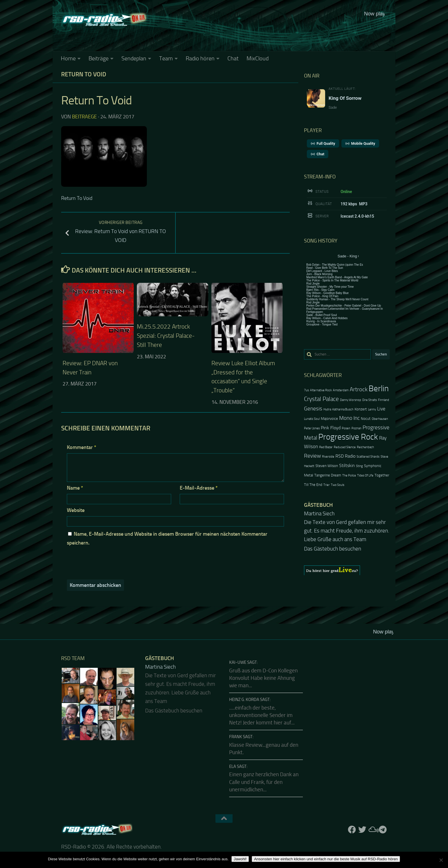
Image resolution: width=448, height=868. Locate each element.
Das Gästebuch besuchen (333, 549)
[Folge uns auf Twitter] (362, 830)
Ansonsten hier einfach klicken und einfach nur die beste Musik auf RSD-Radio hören (326, 859)
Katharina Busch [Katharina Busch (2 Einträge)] (343, 409)
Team (166, 58)
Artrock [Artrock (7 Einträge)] (359, 389)
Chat (233, 58)
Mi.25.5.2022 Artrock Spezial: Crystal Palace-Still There (166, 336)
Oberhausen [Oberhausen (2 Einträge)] (380, 419)
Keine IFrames (267, 30)
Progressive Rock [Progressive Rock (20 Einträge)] (348, 437)
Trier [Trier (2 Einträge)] (327, 485)
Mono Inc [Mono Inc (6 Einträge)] (349, 418)
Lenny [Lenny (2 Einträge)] (372, 409)
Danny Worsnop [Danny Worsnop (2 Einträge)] (351, 400)
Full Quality (323, 143)
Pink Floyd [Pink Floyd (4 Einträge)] (331, 428)
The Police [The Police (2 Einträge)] (349, 475)
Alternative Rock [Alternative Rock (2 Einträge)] (321, 390)
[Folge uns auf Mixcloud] (373, 830)
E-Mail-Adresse (199, 488)
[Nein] (441, 860)
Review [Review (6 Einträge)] (312, 456)
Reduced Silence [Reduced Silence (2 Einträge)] (345, 447)
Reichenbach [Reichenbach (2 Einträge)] (365, 447)
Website (76, 510)
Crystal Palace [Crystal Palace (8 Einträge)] (321, 399)
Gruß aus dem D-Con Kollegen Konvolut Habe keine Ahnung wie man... (263, 678)
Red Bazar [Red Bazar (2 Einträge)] (326, 447)
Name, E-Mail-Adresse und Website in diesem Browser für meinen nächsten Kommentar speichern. (167, 538)
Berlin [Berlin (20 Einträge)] (379, 389)
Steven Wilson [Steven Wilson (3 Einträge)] (327, 466)
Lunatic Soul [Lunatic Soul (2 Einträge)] (312, 419)
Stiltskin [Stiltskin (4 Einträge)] (347, 466)
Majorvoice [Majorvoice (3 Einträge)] (329, 419)
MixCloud (258, 58)
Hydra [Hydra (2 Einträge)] (327, 409)
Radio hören (200, 58)
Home (68, 58)
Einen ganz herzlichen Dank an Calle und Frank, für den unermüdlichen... (264, 782)
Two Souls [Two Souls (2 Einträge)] (338, 485)
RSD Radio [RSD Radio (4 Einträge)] (345, 456)
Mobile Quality (360, 143)
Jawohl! (240, 859)
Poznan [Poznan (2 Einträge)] (356, 428)
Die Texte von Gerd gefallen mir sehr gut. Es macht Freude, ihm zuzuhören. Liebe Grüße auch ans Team (347, 531)
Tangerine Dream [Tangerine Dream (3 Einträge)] (328, 475)
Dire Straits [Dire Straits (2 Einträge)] (370, 400)
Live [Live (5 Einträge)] (381, 409)
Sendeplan (134, 58)
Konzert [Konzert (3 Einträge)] (361, 409)
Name (75, 488)
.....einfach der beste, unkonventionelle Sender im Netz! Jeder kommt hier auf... (262, 715)
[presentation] (106, 563)
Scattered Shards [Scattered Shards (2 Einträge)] (368, 457)
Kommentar (82, 447)
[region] (347, 570)
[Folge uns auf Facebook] (352, 830)
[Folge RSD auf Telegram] (383, 830)
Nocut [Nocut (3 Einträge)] (366, 419)
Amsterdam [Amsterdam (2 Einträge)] (341, 390)
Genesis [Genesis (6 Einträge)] (313, 409)
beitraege (84, 117)
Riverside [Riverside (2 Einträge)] (328, 457)
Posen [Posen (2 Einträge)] (346, 428)
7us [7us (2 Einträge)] (306, 390)
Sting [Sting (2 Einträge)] (359, 466)
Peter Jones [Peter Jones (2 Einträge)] (312, 428)
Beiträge (99, 58)
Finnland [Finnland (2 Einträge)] (384, 400)
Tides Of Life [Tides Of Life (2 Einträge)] (365, 475)
